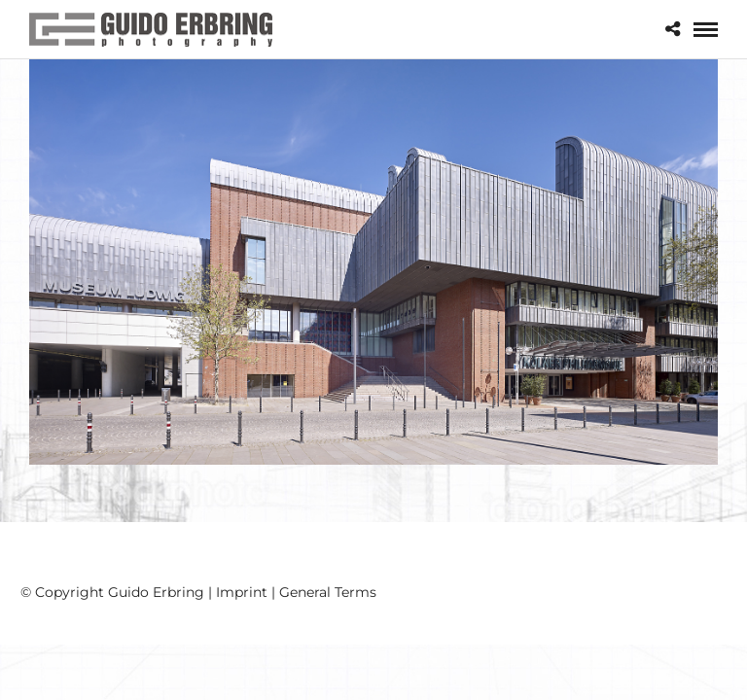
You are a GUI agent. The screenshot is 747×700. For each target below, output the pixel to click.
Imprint (242, 592)
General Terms (328, 592)
